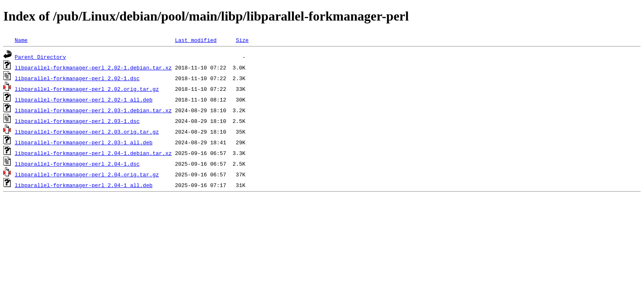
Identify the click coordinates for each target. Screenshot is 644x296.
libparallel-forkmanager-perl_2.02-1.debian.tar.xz (93, 67)
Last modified (196, 40)
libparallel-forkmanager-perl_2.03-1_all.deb (84, 142)
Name (21, 40)
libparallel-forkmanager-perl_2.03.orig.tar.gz (87, 132)
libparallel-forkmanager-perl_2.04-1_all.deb (84, 185)
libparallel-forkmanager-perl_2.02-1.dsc (77, 78)
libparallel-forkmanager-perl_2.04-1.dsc (77, 164)
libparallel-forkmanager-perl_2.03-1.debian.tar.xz (93, 110)
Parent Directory (40, 57)
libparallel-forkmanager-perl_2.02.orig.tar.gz (87, 89)
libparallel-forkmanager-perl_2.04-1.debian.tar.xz (93, 153)
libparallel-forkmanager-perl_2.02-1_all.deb (84, 99)
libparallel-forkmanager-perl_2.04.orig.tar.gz (87, 174)
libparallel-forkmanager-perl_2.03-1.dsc (77, 121)
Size (242, 40)
